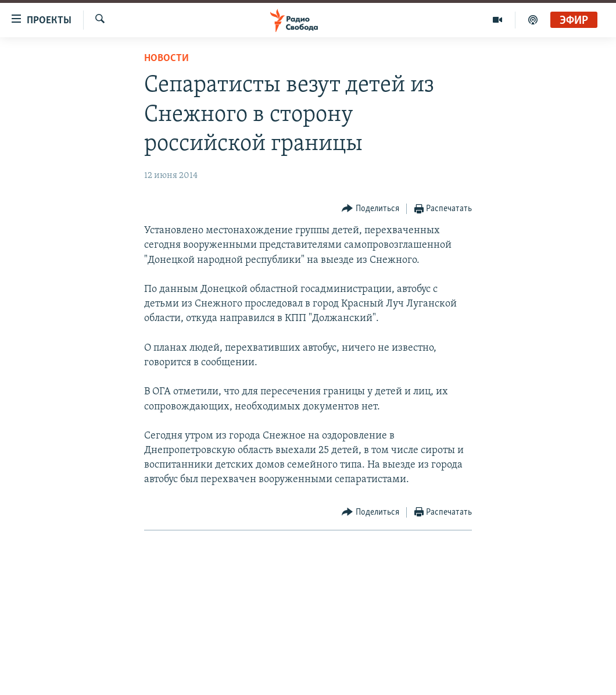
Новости (166, 58)
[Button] (370, 209)
